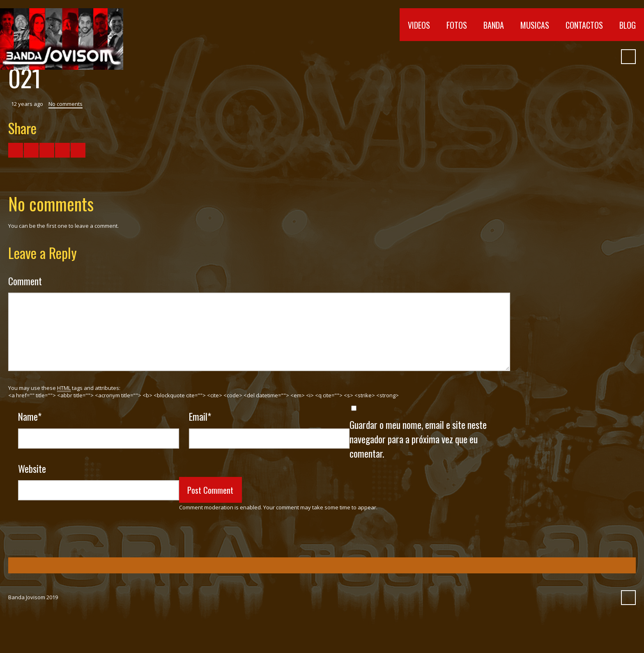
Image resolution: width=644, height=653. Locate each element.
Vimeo (564, 57)
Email (200, 416)
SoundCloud (579, 57)
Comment (25, 281)
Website (32, 469)
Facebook (534, 57)
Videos (419, 25)
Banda (494, 25)
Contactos (584, 25)
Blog (628, 25)
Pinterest (608, 57)
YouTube (549, 57)
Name (30, 416)
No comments (66, 104)
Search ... (628, 57)
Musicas (535, 25)
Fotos (457, 25)
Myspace (593, 57)
